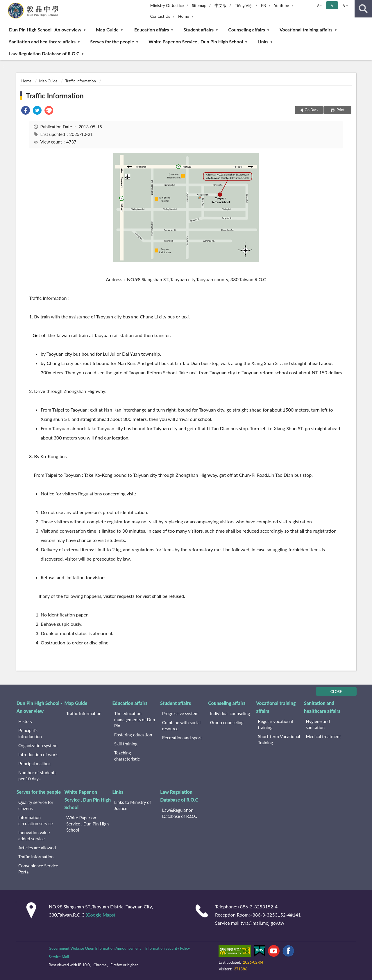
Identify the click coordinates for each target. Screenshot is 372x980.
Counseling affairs (247, 30)
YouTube (282, 5)
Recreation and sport (182, 738)
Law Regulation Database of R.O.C (44, 53)
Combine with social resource (181, 725)
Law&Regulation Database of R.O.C (180, 813)
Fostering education (133, 735)
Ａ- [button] (319, 5)
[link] (26, 111)
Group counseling (227, 722)
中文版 (221, 5)
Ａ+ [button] (345, 5)
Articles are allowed (37, 848)
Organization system (38, 745)
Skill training (126, 744)
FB (263, 5)
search (363, 9)
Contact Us (160, 16)
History (25, 721)
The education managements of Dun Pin (135, 720)
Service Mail (59, 957)
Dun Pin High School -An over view (45, 30)
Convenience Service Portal (38, 869)
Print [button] (340, 110)
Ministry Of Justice (167, 5)
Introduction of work (38, 754)
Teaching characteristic (127, 756)
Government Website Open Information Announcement (95, 948)
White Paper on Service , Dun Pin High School (196, 41)
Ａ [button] (332, 5)
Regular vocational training (276, 724)
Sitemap (199, 5)
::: (5, 4)
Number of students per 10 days (37, 776)
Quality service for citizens (36, 805)
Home (184, 16)
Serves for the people (112, 41)
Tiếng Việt (244, 5)
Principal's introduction (30, 733)
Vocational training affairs (306, 30)
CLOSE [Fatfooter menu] (336, 692)
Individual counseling (230, 713)
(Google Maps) (100, 915)
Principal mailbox (34, 763)
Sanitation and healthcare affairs (42, 41)
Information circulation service (35, 820)
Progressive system (180, 713)
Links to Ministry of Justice (133, 805)
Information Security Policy (168, 948)
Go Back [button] (312, 110)
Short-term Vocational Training (279, 739)
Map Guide (107, 30)
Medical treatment (323, 736)
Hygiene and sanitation (318, 724)
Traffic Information (81, 81)
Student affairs (198, 30)
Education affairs (152, 30)
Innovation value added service (34, 835)
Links (263, 41)
